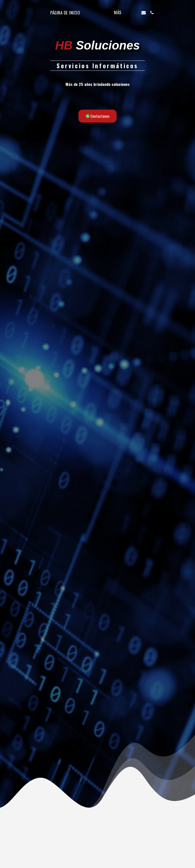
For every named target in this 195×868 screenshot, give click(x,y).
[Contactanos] (98, 116)
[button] (145, 13)
